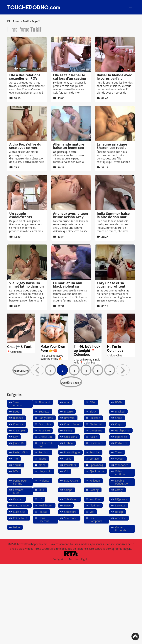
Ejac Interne (97, 471)
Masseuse (19, 512)
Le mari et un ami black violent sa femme (68, 286)
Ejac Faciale (71, 481)
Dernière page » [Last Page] (71, 383)
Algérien (95, 505)
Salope (68, 490)
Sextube (95, 452)
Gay (15, 437)
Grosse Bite (46, 437)
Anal (67, 402)
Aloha (42, 465)
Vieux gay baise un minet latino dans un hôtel (27, 286)
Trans (119, 452)
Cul (66, 471)
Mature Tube (21, 505)
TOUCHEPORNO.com (34, 7)
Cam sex (18, 424)
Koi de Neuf (20, 518)
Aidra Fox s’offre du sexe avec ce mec (25, 146)
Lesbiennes (97, 443)
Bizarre (68, 411)
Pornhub (44, 452)
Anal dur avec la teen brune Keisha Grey (71, 215)
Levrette (120, 505)
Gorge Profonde (121, 529)
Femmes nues (18, 491)
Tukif (26, 21)
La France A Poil (46, 445)
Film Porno (14, 21)
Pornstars (70, 465)
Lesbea (68, 443)
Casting (94, 490)
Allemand (44, 402)
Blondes (18, 418)
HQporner (121, 499)
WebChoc (95, 499)
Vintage (94, 459)
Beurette (44, 411)
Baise (67, 505)
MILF (42, 490)
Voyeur (119, 459)
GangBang (96, 430)
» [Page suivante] (123, 370)
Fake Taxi (44, 430)
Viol (92, 512)
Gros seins (70, 437)
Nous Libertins (44, 520)
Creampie (19, 430)
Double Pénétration (122, 482)
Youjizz (17, 465)
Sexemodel (71, 518)
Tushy (68, 459)
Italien (93, 437)
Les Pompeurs (96, 520)
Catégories (59, 559)
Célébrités (45, 424)
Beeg (16, 411)
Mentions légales (79, 559)
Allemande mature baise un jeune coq (69, 146)
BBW (93, 402)
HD (40, 499)
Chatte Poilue (72, 424)
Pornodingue (72, 452)
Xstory (119, 490)
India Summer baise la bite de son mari (113, 215)
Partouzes (121, 443)
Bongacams (46, 418)
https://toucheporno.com (32, 544)
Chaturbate (97, 424)
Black (93, 411)
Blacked (120, 411)
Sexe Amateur (18, 404)
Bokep (119, 512)
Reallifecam (46, 505)
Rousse (43, 512)
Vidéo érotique (120, 473)
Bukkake (95, 418)
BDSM (119, 402)
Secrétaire (70, 512)
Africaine (120, 518)
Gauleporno (122, 430)
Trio (15, 459)
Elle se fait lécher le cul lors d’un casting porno (70, 78)
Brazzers (69, 418)
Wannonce (122, 465)
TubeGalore (71, 499)
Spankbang (96, 465)
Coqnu (119, 424)
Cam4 (119, 418)
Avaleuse (44, 481)
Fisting (68, 430)
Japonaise (121, 437)
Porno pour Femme (20, 482)
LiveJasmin (45, 471)
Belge (16, 527)
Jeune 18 (18, 443)
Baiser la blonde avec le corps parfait (114, 77)
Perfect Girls (21, 452)
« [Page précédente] (37, 370)
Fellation (95, 481)
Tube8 (42, 459)
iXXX (16, 471)
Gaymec (18, 499)
